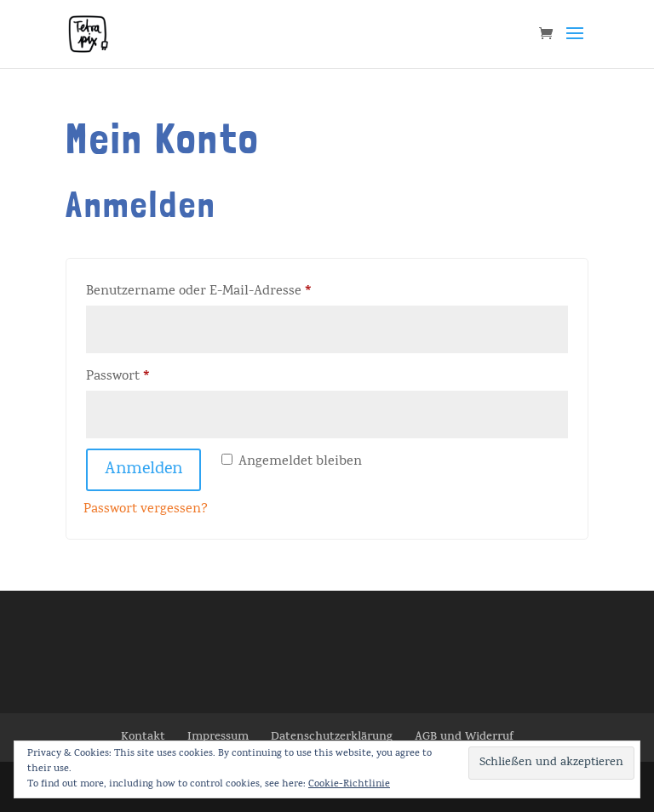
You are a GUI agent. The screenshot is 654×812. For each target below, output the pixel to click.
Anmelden (143, 470)
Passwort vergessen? (146, 510)
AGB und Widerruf (464, 738)
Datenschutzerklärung (332, 738)
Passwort (155, 376)
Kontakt (143, 738)
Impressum (218, 738)
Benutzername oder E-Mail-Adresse (235, 291)
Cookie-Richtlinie (349, 785)
